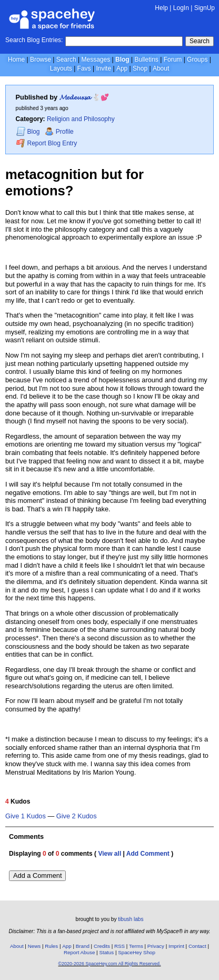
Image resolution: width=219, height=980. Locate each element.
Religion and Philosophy (81, 119)
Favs (84, 68)
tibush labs (131, 919)
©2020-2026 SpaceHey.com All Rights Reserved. (109, 964)
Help (161, 8)
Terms (136, 946)
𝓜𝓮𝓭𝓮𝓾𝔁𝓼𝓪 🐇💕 (84, 97)
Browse (41, 60)
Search (200, 41)
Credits (102, 946)
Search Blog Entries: (34, 40)
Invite (103, 68)
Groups (197, 60)
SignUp (205, 8)
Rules (51, 946)
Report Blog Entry (47, 143)
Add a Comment (37, 875)
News (34, 946)
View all (109, 854)
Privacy (156, 946)
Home (16, 60)
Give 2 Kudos (77, 816)
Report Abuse (79, 952)
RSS (120, 946)
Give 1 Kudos (26, 816)
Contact (197, 946)
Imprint (176, 946)
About (161, 68)
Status (106, 952)
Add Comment (148, 854)
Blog (122, 60)
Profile (59, 132)
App (122, 68)
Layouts (61, 68)
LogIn (181, 8)
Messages (96, 60)
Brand (83, 946)
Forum (173, 60)
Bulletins (146, 60)
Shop (140, 68)
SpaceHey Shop (137, 952)
